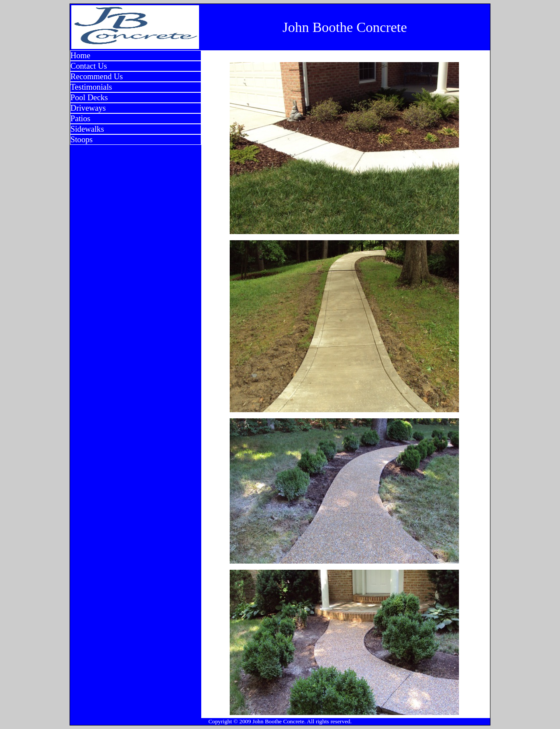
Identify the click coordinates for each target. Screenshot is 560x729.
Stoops (82, 139)
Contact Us (89, 66)
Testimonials (91, 87)
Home (80, 55)
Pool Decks (89, 97)
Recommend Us (97, 76)
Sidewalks (87, 129)
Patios (80, 118)
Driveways (88, 108)
